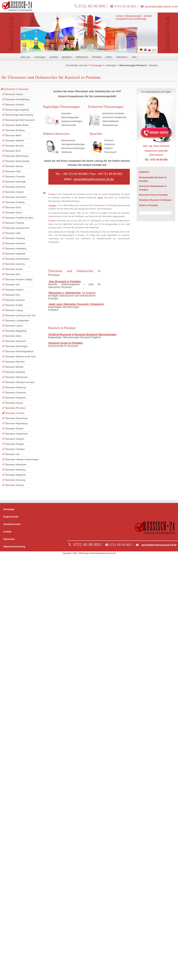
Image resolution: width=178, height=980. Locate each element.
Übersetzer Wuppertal (15, 475)
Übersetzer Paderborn (15, 398)
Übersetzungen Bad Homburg (19, 115)
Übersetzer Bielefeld (15, 141)
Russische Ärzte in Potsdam (153, 195)
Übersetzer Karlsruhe (15, 264)
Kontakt (7, 532)
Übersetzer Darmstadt (15, 182)
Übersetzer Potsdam (15, 413)
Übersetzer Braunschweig (17, 161)
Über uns (25, 57)
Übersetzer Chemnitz (15, 177)
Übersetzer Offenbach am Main (19, 382)
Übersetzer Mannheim (15, 341)
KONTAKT (144, 172)
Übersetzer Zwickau (14, 485)
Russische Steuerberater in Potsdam (153, 188)
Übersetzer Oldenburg (15, 387)
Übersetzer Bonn (13, 151)
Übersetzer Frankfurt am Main (19, 218)
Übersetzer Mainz (13, 336)
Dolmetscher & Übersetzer (16, 89)
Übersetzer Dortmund (15, 187)
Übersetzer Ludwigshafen (17, 321)
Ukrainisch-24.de (12, 524)
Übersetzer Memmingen (16, 346)
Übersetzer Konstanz (15, 300)
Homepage (96, 65)
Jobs (134, 57)
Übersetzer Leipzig (14, 310)
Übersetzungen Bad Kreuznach (19, 120)
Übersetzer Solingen (15, 439)
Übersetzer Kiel (12, 285)
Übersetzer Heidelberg (16, 249)
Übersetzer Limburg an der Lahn (19, 315)
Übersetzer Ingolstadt (15, 254)
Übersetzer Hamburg (15, 238)
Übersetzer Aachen (14, 94)
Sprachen (67, 57)
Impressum (9, 539)
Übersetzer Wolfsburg (15, 470)
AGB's (109, 57)
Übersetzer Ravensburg (16, 418)
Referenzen (82, 57)
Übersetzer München (15, 362)
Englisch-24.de (11, 517)
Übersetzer (122, 57)
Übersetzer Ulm (12, 454)
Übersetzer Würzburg (15, 480)
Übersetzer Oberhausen (16, 377)
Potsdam (153, 65)
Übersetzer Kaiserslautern (17, 259)
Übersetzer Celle (13, 171)
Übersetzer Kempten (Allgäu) (19, 279)
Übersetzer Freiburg (14, 223)
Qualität (54, 57)
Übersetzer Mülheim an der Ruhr (19, 357)
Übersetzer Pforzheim (15, 408)
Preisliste (97, 57)
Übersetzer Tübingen (15, 449)
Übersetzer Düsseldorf (15, 197)
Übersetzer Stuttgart (14, 444)
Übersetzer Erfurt (13, 207)
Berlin (100, 198)
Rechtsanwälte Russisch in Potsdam (153, 179)
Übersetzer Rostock (14, 429)
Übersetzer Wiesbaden (16, 465)
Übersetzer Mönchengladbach (19, 351)
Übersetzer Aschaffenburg (17, 99)
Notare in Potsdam (148, 205)
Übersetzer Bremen (14, 166)
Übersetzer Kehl (13, 274)
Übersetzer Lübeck (14, 326)
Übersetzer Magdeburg (16, 331)
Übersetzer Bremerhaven (17, 156)
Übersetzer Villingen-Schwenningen (19, 459)
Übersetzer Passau (14, 403)
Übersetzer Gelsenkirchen (17, 228)
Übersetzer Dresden (14, 192)
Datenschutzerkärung (14, 547)
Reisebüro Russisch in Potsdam (155, 200)
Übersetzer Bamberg (15, 130)
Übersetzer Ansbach (15, 105)
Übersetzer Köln (13, 295)
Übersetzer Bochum (14, 146)
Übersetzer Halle (13, 233)
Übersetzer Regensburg (16, 423)
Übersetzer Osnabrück (16, 393)
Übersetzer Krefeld (14, 305)
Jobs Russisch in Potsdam (65, 281)
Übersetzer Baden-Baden (17, 125)
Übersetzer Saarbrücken (16, 434)
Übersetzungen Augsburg (17, 110)
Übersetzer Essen (13, 213)
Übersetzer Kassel (14, 269)
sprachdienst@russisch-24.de (161, 7)
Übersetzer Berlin (13, 135)
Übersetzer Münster (14, 367)
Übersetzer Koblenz (14, 290)
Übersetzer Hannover (15, 243)
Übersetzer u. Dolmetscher (65, 293)
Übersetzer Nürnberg (15, 372)
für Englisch (89, 293)
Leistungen (40, 57)
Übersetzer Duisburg (15, 202)
